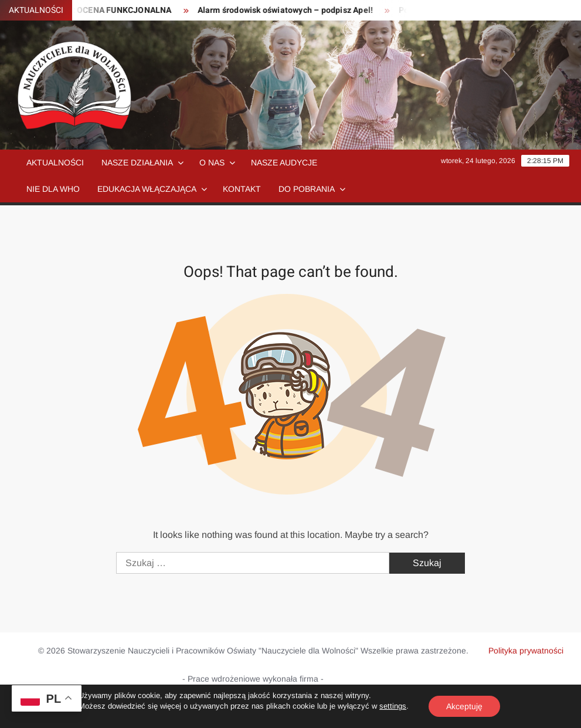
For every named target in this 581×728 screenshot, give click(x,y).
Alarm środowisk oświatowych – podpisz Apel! (290, 10)
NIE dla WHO (53, 189)
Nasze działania (137, 162)
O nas (212, 162)
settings (393, 706)
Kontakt (242, 189)
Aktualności (55, 162)
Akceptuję (464, 706)
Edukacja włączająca (147, 189)
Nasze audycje (284, 162)
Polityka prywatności (526, 651)
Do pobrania (307, 189)
